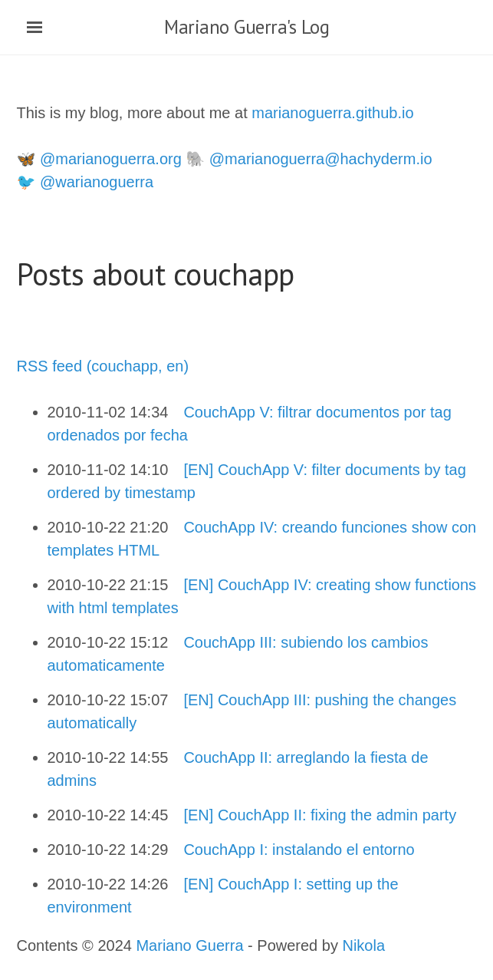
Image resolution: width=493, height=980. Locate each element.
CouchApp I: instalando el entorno (299, 850)
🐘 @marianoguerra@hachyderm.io (309, 159)
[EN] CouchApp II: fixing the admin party (320, 815)
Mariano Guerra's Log (246, 27)
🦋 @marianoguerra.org (99, 159)
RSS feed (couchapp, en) (103, 366)
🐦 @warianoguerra (85, 182)
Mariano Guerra (189, 945)
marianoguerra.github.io (332, 113)
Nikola (363, 945)
